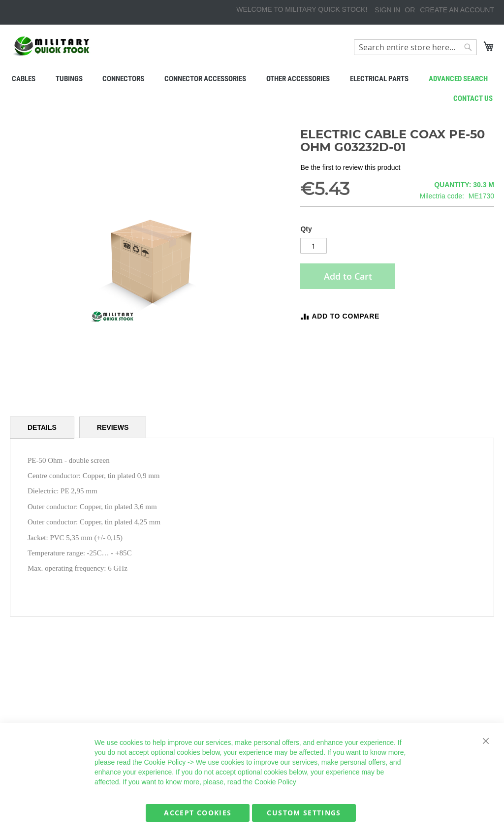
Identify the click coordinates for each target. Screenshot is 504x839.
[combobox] (415, 47)
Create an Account (457, 10)
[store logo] (52, 46)
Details (42, 427)
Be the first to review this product (350, 167)
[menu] (252, 79)
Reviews (113, 427)
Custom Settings (304, 813)
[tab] (42, 428)
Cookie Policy (165, 762)
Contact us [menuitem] (473, 98)
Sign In (387, 10)
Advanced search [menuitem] (458, 79)
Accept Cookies (198, 813)
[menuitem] (23, 79)
